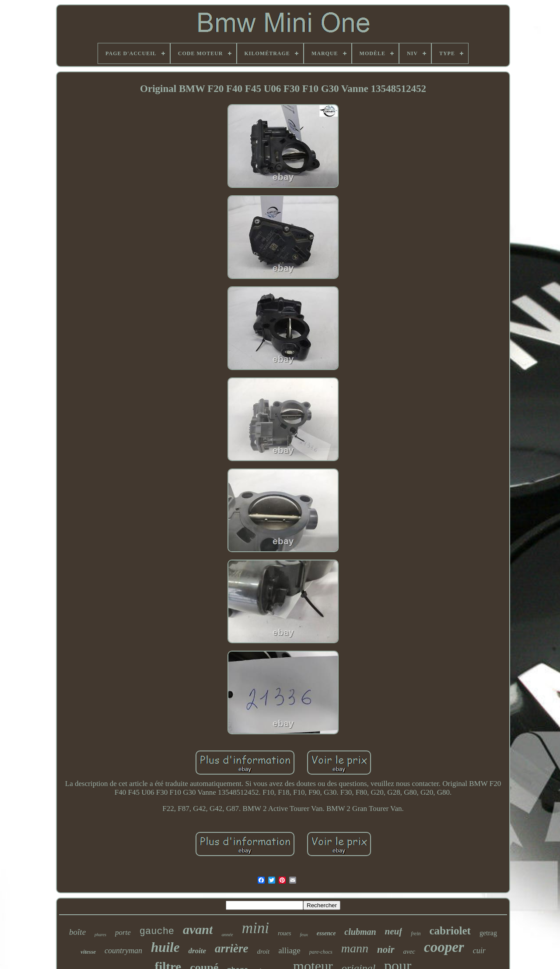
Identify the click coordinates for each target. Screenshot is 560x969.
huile (165, 947)
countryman (123, 951)
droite (197, 951)
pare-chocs (321, 952)
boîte (77, 932)
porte (123, 932)
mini (255, 928)
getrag (488, 933)
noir (386, 950)
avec (409, 951)
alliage (289, 950)
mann (355, 948)
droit (264, 951)
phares (100, 935)
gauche (157, 932)
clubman (360, 932)
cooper (444, 947)
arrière (232, 948)
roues (285, 933)
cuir (479, 951)
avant (198, 929)
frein (416, 934)
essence (326, 933)
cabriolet (450, 931)
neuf (394, 931)
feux (304, 934)
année (227, 934)
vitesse (88, 952)
